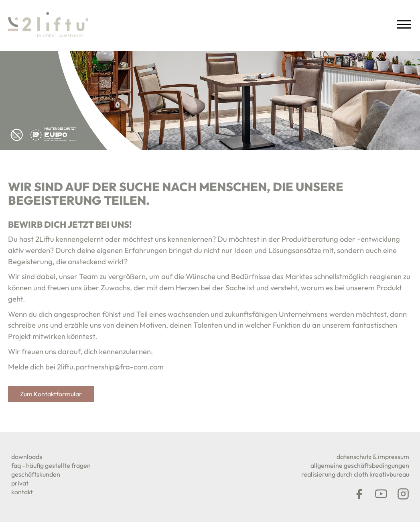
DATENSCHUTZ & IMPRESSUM (373, 457)
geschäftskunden (36, 474)
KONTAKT (22, 492)
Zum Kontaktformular (51, 394)
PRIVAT (20, 483)
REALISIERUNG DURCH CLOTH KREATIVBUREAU (355, 474)
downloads (27, 457)
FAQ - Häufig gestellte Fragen (51, 465)
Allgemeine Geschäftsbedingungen (360, 465)
